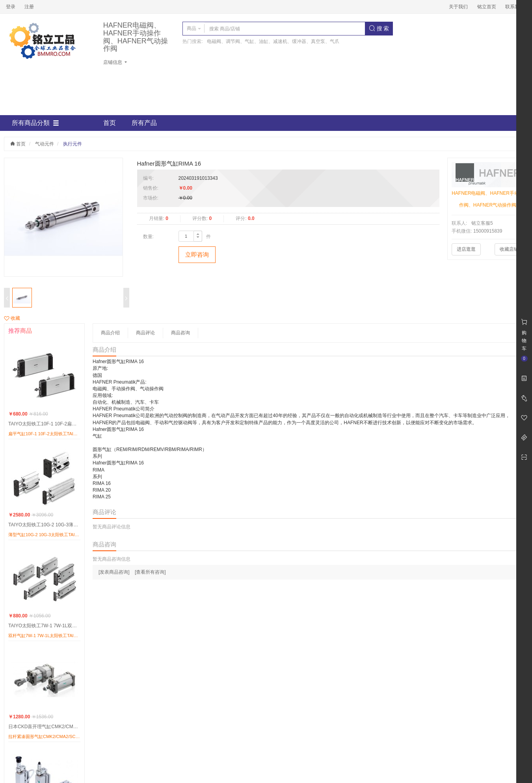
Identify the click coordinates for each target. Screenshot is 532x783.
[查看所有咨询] (150, 572)
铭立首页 (487, 7)
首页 (110, 123)
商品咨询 (180, 333)
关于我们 (458, 7)
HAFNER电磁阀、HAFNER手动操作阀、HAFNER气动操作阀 (136, 37)
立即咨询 (197, 254)
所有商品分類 (35, 123)
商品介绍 (110, 333)
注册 (29, 7)
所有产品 (144, 123)
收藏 (12, 318)
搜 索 (379, 28)
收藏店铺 (509, 249)
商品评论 (145, 333)
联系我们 (515, 7)
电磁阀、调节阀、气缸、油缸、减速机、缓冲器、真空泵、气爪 (273, 41)
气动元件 (45, 144)
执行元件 (73, 144)
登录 (11, 7)
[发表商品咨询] (114, 572)
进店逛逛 (466, 249)
